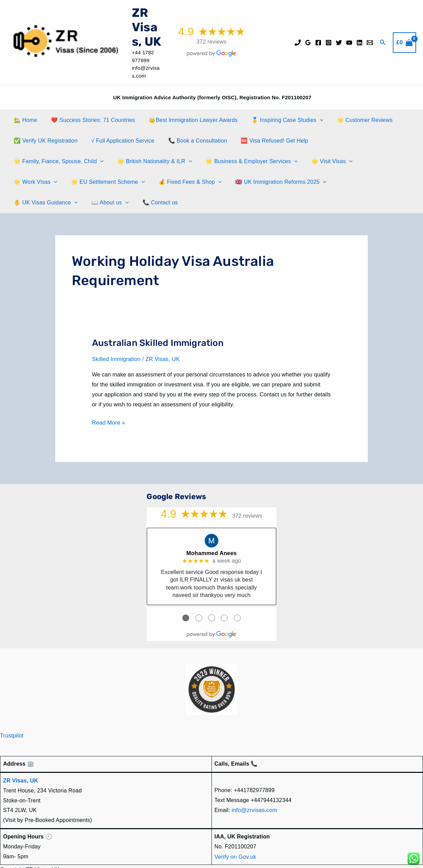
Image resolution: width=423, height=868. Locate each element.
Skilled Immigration (116, 339)
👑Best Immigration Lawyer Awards (186, 120)
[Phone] (298, 43)
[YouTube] (349, 43)
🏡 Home (24, 120)
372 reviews (211, 42)
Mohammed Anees (211, 532)
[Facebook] (318, 43)
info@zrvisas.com (254, 788)
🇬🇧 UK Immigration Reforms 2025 (132, 182)
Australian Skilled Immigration (158, 322)
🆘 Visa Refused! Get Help (265, 141)
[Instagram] (329, 43)
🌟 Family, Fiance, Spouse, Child (355, 141)
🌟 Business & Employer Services (144, 161)
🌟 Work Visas (275, 161)
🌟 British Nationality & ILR (50, 161)
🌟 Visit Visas (221, 161)
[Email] (370, 43)
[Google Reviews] (308, 43)
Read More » (108, 402)
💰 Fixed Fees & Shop (44, 182)
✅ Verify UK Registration (44, 141)
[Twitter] (339, 43)
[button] (383, 43)
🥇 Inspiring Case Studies (278, 120)
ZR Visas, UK (146, 27)
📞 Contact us (329, 182)
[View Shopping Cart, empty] (404, 43)
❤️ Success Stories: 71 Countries (89, 120)
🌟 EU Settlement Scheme (345, 161)
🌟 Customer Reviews (352, 120)
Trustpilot (12, 714)
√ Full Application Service (119, 141)
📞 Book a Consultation (191, 141)
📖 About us (282, 182)
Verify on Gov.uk (235, 835)
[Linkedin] (359, 43)
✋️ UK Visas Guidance (220, 182)
